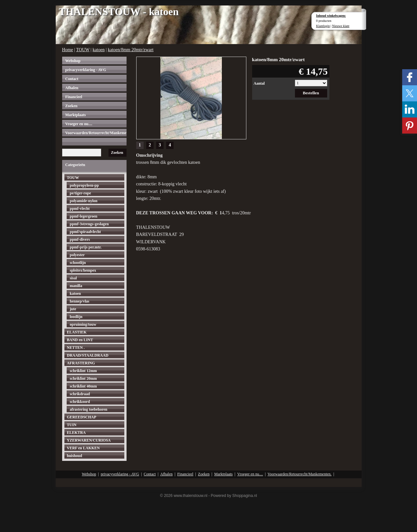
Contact (72, 79)
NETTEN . (76, 348)
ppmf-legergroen (84, 216)
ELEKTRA (76, 433)
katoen (99, 50)
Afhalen (72, 88)
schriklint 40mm (83, 386)
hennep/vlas (80, 301)
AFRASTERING (81, 363)
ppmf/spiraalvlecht (85, 232)
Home (68, 50)
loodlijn (76, 317)
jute (73, 309)
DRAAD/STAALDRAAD (88, 355)
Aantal (259, 83)
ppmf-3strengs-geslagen (89, 224)
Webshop (73, 61)
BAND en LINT (80, 340)
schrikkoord (80, 402)
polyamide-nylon (84, 201)
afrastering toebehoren (89, 409)
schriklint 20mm (83, 378)
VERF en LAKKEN (83, 448)
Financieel (74, 97)
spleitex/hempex (83, 270)
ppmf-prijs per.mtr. (86, 247)
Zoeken (71, 106)
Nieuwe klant (341, 26)
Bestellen (311, 93)
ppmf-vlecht (80, 209)
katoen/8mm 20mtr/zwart (131, 50)
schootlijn (78, 263)
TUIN (72, 425)
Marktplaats (76, 115)
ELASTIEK (77, 332)
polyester (77, 255)
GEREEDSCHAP (82, 417)
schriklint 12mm (83, 371)
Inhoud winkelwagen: (331, 16)
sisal (73, 278)
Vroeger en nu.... (79, 124)
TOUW (83, 50)
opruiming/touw (83, 324)
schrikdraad (80, 394)
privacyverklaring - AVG (86, 70)
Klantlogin (323, 26)
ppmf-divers (80, 239)
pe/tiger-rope (81, 193)
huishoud (75, 456)
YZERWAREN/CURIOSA (89, 440)
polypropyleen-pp (84, 185)
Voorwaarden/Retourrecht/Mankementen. (96, 133)
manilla (76, 286)
